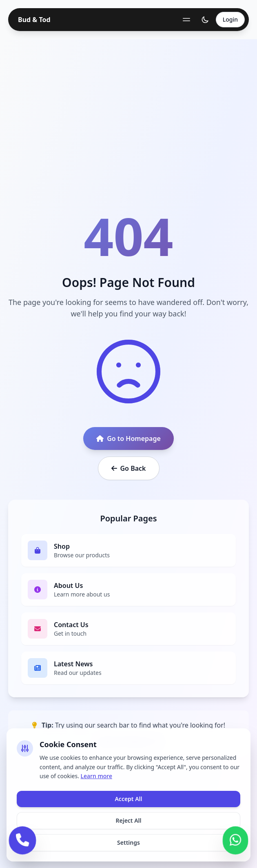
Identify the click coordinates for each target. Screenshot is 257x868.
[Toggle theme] (205, 20)
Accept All (128, 799)
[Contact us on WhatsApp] (235, 839)
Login (230, 19)
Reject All (128, 820)
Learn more (96, 776)
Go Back (129, 468)
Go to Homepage (128, 438)
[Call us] (22, 839)
